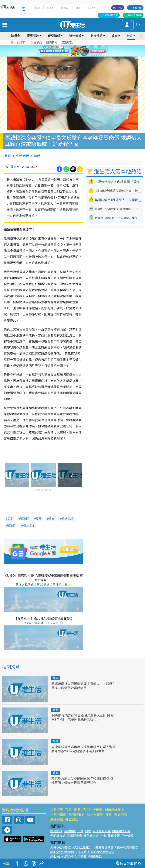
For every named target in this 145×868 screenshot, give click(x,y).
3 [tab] (75, 55)
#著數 (83, 857)
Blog (78, 8)
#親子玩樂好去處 (126, 847)
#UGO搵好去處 (61, 847)
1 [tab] (68, 55)
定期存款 (67, 42)
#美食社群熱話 (104, 847)
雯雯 (39, 519)
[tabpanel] (72, 51)
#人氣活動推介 (82, 847)
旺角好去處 (95, 815)
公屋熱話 (36, 42)
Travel (36, 8)
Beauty (64, 8)
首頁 (8, 156)
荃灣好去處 (77, 815)
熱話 (37, 156)
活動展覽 (57, 810)
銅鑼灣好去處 (114, 810)
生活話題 (22, 156)
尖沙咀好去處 (93, 810)
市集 (69, 810)
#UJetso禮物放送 (103, 852)
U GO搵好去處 (110, 15)
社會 (130, 36)
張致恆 (11, 526)
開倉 (77, 810)
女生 (10, 519)
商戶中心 (118, 8)
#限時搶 (84, 852)
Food (50, 8)
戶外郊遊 (57, 819)
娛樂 (115, 36)
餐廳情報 (121, 815)
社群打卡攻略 (135, 15)
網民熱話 (56, 831)
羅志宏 (15, 167)
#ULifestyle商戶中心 (64, 857)
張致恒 (24, 519)
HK (24, 8)
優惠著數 (33, 36)
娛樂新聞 (52, 42)
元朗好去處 (58, 815)
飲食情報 (96, 36)
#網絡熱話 (95, 857)
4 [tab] (79, 55)
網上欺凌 (29, 526)
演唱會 (15, 36)
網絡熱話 (67, 519)
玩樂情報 (54, 36)
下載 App (137, 8)
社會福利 (72, 819)
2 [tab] (72, 55)
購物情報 (75, 36)
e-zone (92, 8)
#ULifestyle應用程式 (64, 852)
